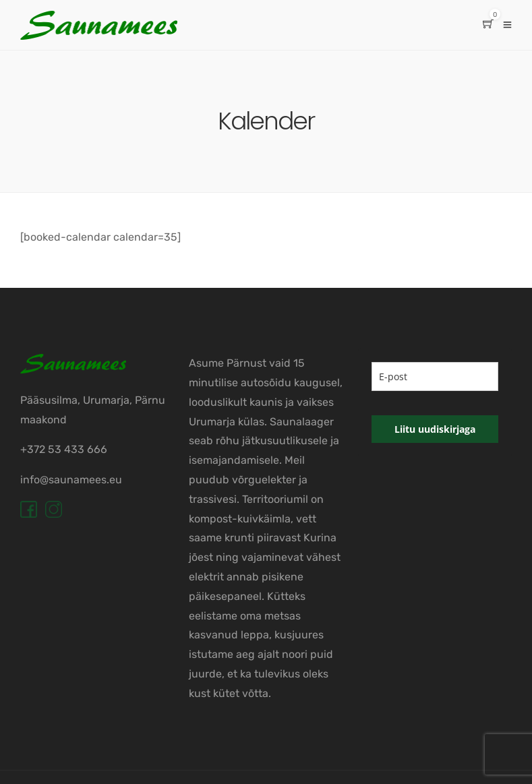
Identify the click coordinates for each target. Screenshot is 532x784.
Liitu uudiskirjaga (435, 429)
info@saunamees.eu (71, 480)
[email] (435, 376)
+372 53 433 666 (64, 449)
